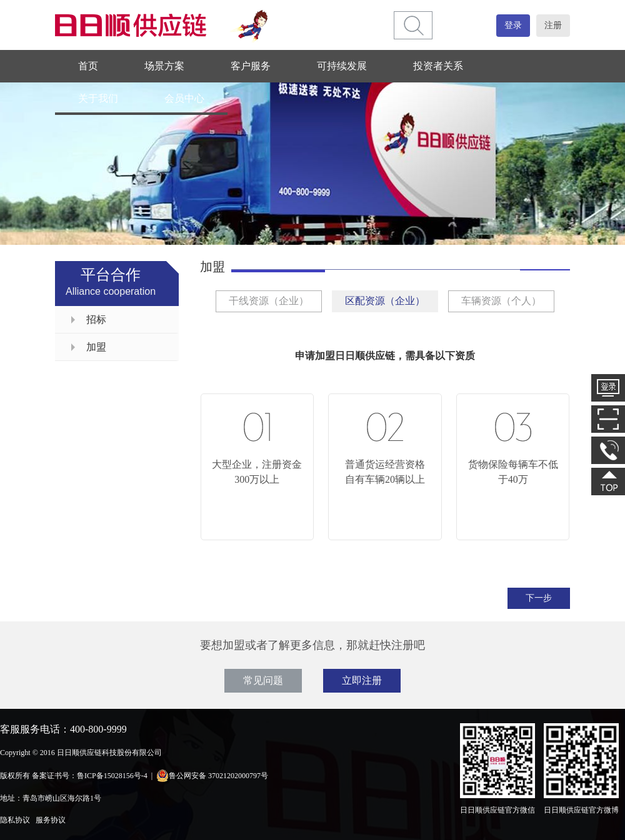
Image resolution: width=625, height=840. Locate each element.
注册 (553, 25)
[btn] (414, 25)
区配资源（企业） (385, 301)
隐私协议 (15, 820)
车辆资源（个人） (501, 301)
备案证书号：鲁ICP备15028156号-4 (90, 776)
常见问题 (263, 680)
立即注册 (362, 680)
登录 (513, 25)
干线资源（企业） (269, 301)
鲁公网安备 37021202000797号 (212, 776)
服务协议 (51, 820)
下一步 (539, 598)
